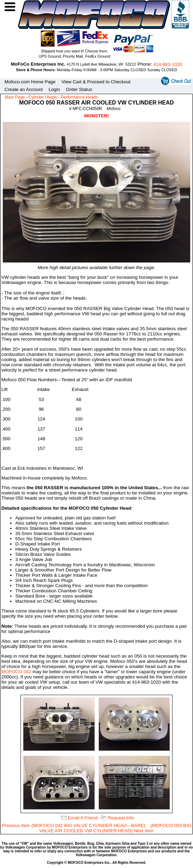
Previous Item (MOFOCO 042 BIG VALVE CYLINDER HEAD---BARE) (74, 825)
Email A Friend (83, 818)
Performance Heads (79, 97)
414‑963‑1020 (168, 64)
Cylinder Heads (43, 97)
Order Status (79, 89)
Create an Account (24, 89)
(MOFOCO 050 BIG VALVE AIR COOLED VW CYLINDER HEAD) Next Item (115, 828)
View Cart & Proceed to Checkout (96, 82)
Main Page (15, 97)
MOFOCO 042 (16, 672)
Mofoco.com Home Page (30, 82)
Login (54, 89)
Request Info (121, 818)
